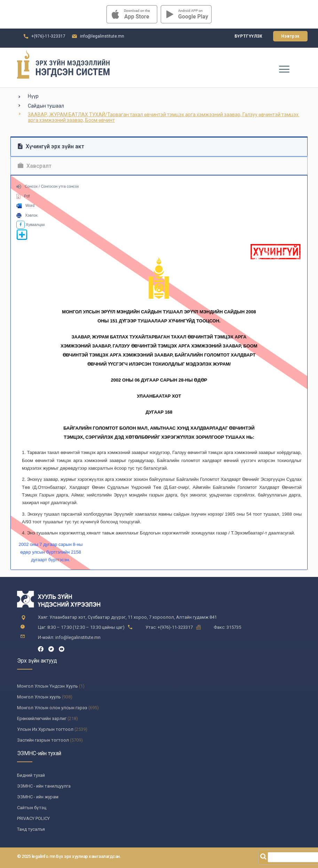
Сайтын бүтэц (32, 808)
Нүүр (33, 96)
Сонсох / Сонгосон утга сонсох (48, 186)
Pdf (23, 196)
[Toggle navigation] (284, 69)
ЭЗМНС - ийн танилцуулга (44, 786)
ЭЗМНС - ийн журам (38, 797)
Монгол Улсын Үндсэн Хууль (47, 686)
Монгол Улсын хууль (39, 697)
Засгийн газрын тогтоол (43, 740)
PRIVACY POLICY (33, 818)
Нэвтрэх (290, 36)
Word (25, 205)
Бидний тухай (31, 775)
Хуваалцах (31, 225)
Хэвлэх (27, 215)
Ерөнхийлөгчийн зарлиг (42, 718)
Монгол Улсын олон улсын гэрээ (52, 708)
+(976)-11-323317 (48, 36)
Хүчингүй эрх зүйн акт (51, 146)
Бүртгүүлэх (249, 36)
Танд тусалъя (31, 829)
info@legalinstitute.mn (102, 36)
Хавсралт (35, 166)
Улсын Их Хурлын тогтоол (45, 729)
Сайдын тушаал (46, 106)
